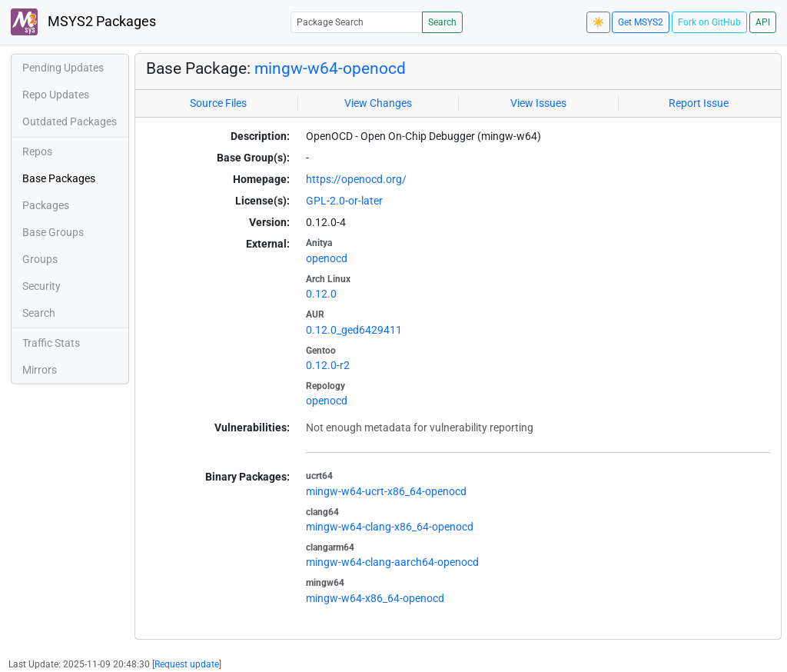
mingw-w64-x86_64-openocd (375, 598)
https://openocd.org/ (356, 179)
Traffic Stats (51, 343)
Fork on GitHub (709, 22)
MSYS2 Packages (83, 22)
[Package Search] (357, 22)
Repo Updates (56, 95)
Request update (187, 664)
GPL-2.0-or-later (344, 201)
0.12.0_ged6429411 (354, 330)
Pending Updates (63, 68)
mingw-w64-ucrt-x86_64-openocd (386, 491)
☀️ (598, 22)
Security (42, 286)
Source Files (218, 103)
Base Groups (53, 232)
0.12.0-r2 (328, 365)
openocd (327, 258)
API (763, 22)
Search (442, 22)
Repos (37, 151)
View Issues (538, 103)
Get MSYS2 (641, 22)
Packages (46, 205)
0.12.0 (321, 294)
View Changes (378, 103)
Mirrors (40, 370)
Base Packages (59, 178)
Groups (40, 259)
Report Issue (699, 103)
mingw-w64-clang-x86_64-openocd (390, 527)
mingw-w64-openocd (330, 68)
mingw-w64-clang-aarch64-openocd (392, 562)
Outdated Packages (70, 121)
